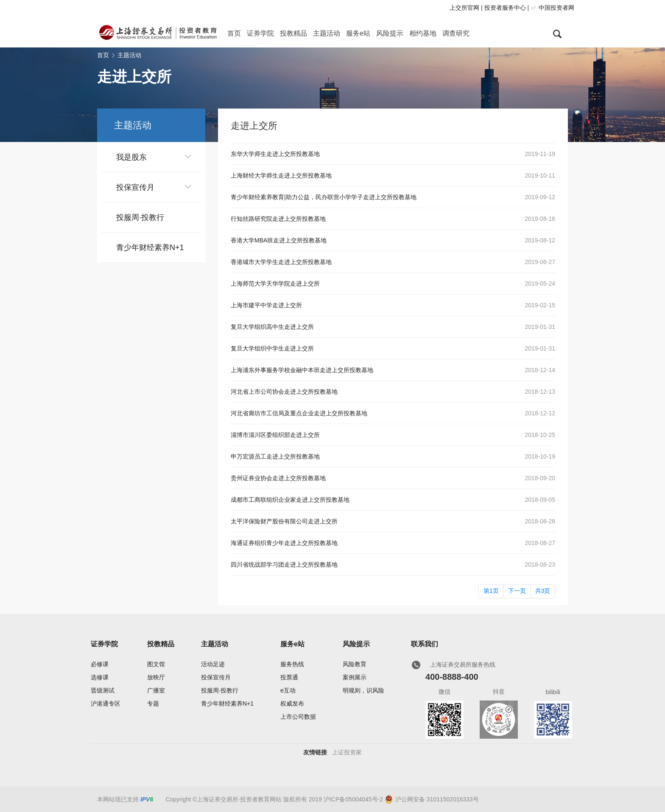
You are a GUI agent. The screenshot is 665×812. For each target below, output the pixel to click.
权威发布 (292, 704)
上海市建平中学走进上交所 (266, 305)
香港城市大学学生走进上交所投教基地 (281, 262)
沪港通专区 (106, 704)
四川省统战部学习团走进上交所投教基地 (284, 565)
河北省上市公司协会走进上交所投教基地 (284, 392)
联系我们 (425, 644)
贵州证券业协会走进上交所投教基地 (278, 478)
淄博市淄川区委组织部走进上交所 (275, 435)
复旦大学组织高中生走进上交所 (272, 327)
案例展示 (355, 677)
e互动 (288, 690)
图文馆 (156, 664)
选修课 (100, 677)
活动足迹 (213, 664)
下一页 (517, 591)
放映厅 (156, 677)
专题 (153, 704)
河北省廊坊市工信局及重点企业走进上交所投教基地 (299, 413)
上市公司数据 (298, 717)
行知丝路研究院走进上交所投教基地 (278, 219)
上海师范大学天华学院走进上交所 (275, 284)
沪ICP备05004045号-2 (353, 799)
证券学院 (260, 33)
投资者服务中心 (505, 8)
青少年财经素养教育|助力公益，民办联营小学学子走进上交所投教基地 (324, 197)
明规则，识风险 (363, 690)
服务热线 (292, 664)
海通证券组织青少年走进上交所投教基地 (284, 543)
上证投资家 (347, 752)
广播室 (156, 690)
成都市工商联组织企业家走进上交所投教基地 (290, 500)
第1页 (491, 591)
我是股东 (131, 157)
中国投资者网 (556, 8)
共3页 (543, 591)
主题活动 (327, 33)
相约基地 (423, 33)
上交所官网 (464, 8)
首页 (234, 33)
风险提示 (390, 33)
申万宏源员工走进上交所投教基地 (275, 456)
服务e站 (358, 33)
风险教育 (355, 664)
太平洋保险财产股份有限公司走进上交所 (284, 521)
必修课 (100, 664)
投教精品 (293, 33)
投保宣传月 (135, 187)
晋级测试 (103, 690)
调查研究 (456, 33)
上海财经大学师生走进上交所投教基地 (281, 175)
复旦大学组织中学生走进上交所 (272, 348)
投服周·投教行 (140, 217)
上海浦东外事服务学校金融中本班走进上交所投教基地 (302, 370)
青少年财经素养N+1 (150, 247)
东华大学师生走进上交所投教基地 (275, 154)
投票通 (289, 677)
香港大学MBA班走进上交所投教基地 (279, 240)
